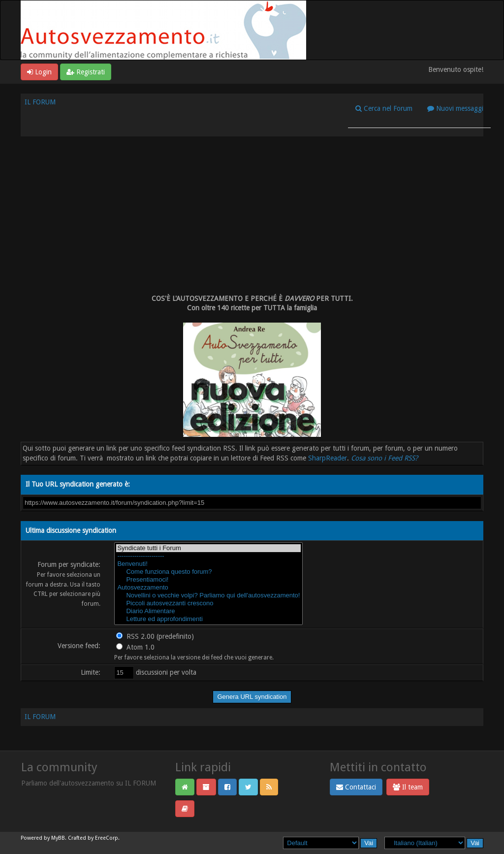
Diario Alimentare (208, 611)
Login (39, 72)
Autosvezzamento (208, 588)
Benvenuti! (208, 564)
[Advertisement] (252, 215)
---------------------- (208, 556)
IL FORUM (40, 102)
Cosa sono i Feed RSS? (384, 458)
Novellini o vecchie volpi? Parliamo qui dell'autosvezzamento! (208, 595)
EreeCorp (107, 838)
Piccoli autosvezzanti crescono (208, 603)
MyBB (58, 838)
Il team (408, 787)
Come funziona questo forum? (208, 572)
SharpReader (328, 458)
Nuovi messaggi (455, 108)
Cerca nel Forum (384, 108)
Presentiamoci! (208, 580)
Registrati (86, 72)
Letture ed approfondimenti (208, 619)
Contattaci (356, 787)
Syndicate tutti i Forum (208, 548)
